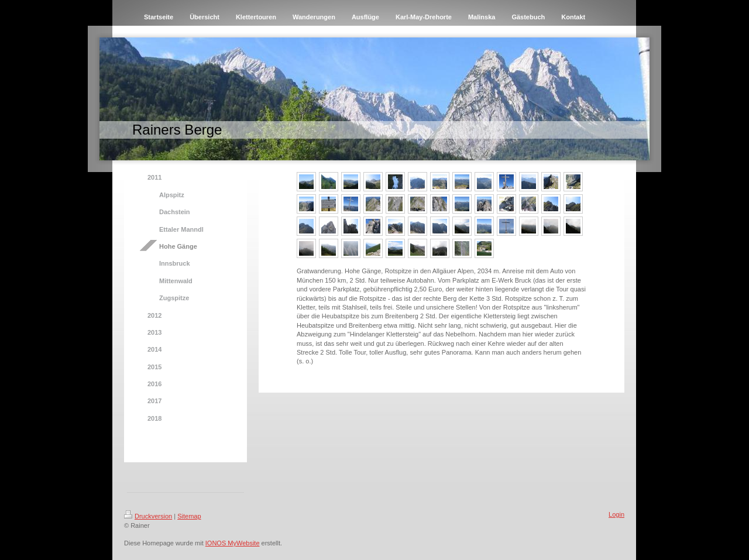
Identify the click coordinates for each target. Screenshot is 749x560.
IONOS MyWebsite (233, 543)
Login (616, 514)
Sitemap (189, 516)
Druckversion (148, 516)
